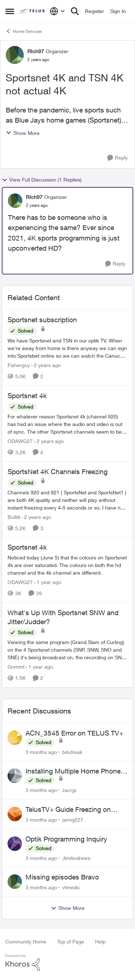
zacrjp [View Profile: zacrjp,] (69, 790)
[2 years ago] (46, 365)
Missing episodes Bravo (62, 877)
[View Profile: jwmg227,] (15, 814)
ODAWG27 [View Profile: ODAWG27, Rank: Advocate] (20, 441)
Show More (23, 133)
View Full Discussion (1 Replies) (42, 180)
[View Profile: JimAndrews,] (15, 844)
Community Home (26, 941)
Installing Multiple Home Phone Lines (73, 771)
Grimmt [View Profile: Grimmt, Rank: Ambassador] (16, 667)
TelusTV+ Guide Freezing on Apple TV (68, 810)
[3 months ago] (41, 752)
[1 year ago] (48, 582)
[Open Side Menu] (10, 11)
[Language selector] (57, 11)
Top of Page (71, 941)
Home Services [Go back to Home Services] (24, 31)
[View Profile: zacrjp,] (15, 776)
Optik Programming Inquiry (66, 839)
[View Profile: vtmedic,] (15, 882)
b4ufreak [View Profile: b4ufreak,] (72, 752)
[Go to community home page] (33, 11)
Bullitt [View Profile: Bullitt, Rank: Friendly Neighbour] (14, 517)
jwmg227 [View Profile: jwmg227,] (73, 820)
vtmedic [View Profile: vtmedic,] (71, 887)
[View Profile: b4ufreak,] (15, 738)
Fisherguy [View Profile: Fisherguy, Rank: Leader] (19, 365)
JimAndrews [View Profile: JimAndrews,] (76, 858)
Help (100, 941)
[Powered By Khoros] (67, 963)
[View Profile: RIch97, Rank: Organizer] (15, 55)
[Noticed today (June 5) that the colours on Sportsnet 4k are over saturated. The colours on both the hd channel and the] (67, 565)
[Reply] (118, 158)
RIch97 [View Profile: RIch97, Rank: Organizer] (36, 51)
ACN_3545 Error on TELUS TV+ (74, 733)
